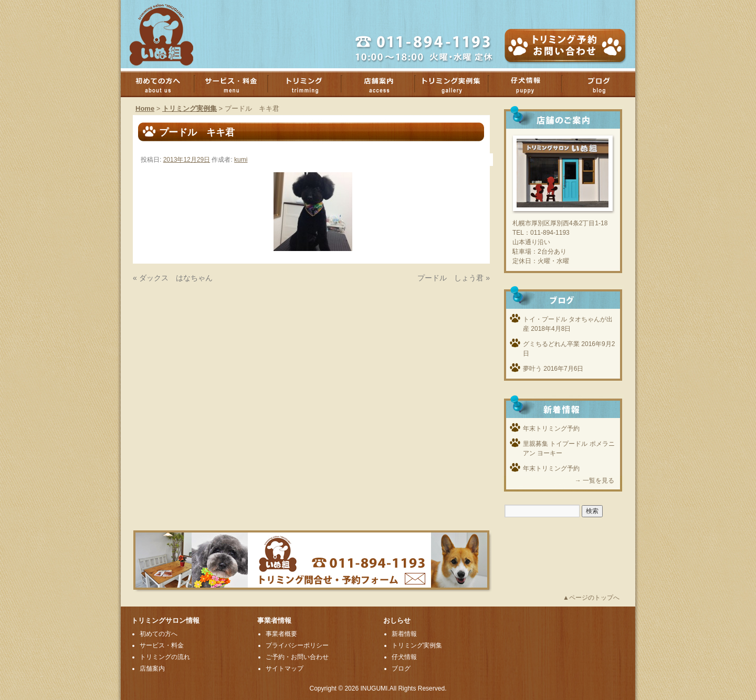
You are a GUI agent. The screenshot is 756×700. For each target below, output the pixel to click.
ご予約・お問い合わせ (297, 657)
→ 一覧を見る (595, 480)
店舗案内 (383, 84)
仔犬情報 (404, 657)
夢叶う (532, 369)
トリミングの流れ (165, 657)
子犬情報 (530, 84)
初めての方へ (163, 84)
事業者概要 (281, 634)
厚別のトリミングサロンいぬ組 (171, 34)
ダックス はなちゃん (176, 278)
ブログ (604, 84)
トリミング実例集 (457, 84)
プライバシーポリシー (297, 645)
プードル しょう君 (450, 278)
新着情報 (404, 634)
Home (145, 108)
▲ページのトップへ (591, 598)
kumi (241, 160)
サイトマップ (285, 668)
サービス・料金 (236, 84)
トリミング (310, 84)
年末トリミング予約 (551, 429)
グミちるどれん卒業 (551, 344)
